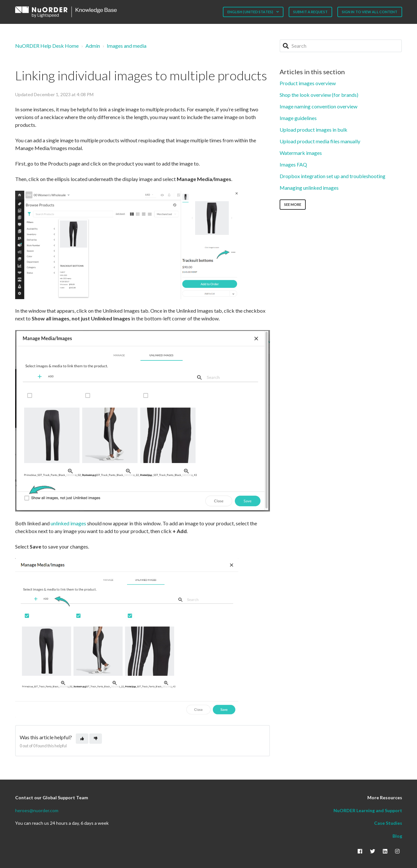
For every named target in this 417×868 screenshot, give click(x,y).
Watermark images (301, 153)
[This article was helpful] (82, 739)
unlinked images (68, 523)
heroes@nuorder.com (37, 810)
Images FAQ (293, 164)
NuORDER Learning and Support (368, 810)
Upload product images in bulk (313, 130)
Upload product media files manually (320, 141)
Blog (397, 836)
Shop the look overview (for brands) (319, 95)
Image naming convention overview (318, 106)
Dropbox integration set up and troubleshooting (333, 176)
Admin (93, 46)
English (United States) (251, 12)
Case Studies (388, 823)
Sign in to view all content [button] (370, 12)
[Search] (341, 46)
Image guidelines (298, 118)
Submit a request (310, 12)
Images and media (127, 46)
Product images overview (308, 83)
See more (293, 204)
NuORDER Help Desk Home (47, 46)
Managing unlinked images (309, 188)
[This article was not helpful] (96, 739)
